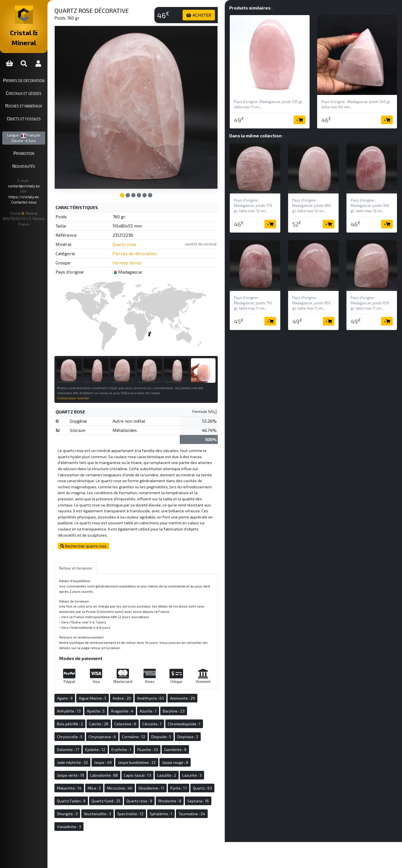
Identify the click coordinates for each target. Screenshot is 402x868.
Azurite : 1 (170, 699)
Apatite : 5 (118, 699)
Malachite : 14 (92, 776)
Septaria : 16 (119, 801)
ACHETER (210, 15)
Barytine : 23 (196, 699)
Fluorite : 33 (170, 737)
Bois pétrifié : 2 (92, 712)
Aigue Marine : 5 (115, 686)
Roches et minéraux (35, 96)
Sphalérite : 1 (91, 814)
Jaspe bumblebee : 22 (159, 750)
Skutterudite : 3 (176, 801)
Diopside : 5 (184, 724)
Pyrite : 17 (201, 776)
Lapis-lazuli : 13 (160, 763)
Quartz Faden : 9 (119, 789)
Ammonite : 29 (205, 686)
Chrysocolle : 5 (92, 724)
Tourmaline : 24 (121, 814)
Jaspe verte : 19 (93, 763)
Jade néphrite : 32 (95, 750)
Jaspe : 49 (125, 750)
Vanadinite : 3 (153, 814)
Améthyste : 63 (173, 686)
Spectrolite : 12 (209, 801)
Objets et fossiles (35, 108)
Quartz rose (143, 233)
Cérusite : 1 (174, 712)
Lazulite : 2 (189, 763)
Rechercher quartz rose (106, 534)
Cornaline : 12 (156, 724)
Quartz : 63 (89, 789)
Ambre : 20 (144, 686)
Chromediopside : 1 (206, 712)
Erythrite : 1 (144, 737)
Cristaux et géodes (35, 83)
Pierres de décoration (35, 70)
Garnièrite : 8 (198, 737)
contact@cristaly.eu (42, 171)
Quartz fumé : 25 (153, 789)
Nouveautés (35, 156)
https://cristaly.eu (39, 176)
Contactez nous (35, 181)
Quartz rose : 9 (187, 789)
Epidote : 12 (118, 737)
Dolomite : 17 (90, 737)
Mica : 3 (117, 776)
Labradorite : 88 (126, 763)
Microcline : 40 (142, 776)
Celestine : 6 (148, 712)
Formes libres (146, 251)
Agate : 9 (87, 686)
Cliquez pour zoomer (95, 380)
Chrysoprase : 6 (125, 724)
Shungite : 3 (146, 801)
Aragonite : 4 (144, 699)
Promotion (35, 143)
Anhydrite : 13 (91, 699)
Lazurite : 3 (214, 763)
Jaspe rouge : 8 (197, 750)
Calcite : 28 (121, 712)
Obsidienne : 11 (174, 776)
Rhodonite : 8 (91, 801)
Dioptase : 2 (210, 724)
